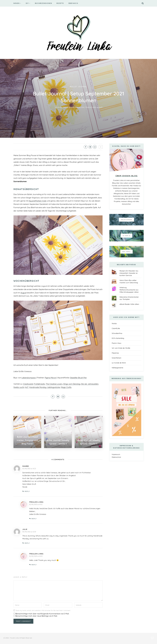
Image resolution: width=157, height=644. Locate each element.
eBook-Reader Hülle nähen (129, 304)
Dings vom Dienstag (72, 384)
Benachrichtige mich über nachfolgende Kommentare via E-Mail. (42, 614)
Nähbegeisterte (117, 368)
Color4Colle (116, 328)
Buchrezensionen (44, 3)
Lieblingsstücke (54, 387)
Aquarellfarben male (38, 201)
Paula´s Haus (117, 343)
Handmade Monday (38, 387)
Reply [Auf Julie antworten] (27, 543)
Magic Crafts (66, 387)
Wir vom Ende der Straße (121, 348)
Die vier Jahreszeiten (90, 384)
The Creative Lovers (54, 384)
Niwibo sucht (19, 387)
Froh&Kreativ (39, 384)
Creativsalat (28, 384)
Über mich (73, 3)
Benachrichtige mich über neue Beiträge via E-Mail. (36, 616)
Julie (25, 529)
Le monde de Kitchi (119, 363)
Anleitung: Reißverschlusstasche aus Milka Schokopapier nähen (129, 290)
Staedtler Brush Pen (78, 378)
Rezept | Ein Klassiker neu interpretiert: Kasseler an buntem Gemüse (129, 273)
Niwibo (114, 323)
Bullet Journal (78, 87)
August (23, 293)
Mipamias (115, 353)
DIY (27, 3)
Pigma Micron (51, 378)
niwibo (26, 466)
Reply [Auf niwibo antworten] (27, 491)
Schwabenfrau (117, 333)
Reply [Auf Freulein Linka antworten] (34, 519)
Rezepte (60, 3)
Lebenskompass (29, 378)
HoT (27, 387)
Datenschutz (116, 457)
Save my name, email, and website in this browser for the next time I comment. (43, 610)
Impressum (116, 454)
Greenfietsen (117, 358)
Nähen (17, 3)
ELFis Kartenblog (118, 338)
